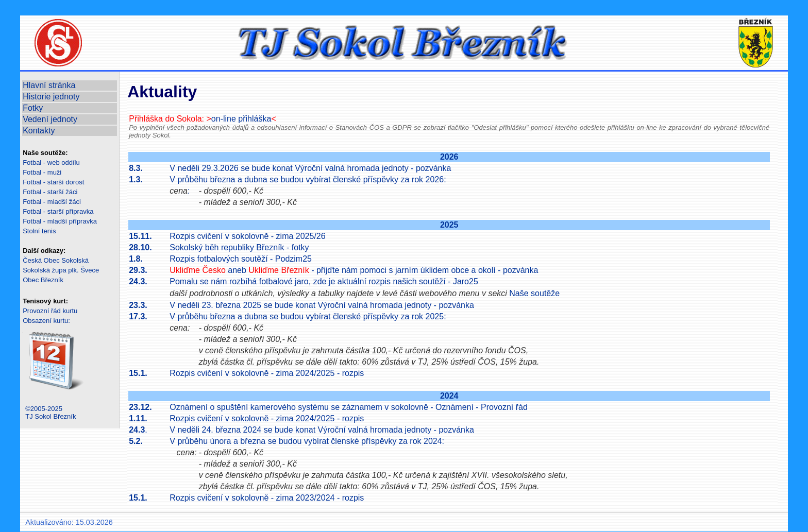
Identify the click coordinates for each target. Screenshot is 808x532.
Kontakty (39, 131)
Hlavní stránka (49, 85)
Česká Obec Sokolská (56, 260)
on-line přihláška (241, 119)
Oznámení (454, 407)
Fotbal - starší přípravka (58, 211)
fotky (300, 247)
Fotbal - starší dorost (53, 182)
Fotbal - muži (42, 172)
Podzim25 (293, 259)
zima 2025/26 (301, 236)
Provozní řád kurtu (50, 311)
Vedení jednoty (50, 119)
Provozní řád (504, 407)
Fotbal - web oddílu (51, 162)
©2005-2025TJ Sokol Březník (50, 413)
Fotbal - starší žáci (50, 192)
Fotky (33, 108)
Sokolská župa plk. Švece (61, 270)
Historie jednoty (51, 97)
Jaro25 (466, 281)
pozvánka (434, 168)
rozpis (353, 373)
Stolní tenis (39, 231)
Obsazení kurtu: (46, 321)
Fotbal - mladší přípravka (60, 221)
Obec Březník (43, 280)
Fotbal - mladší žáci (52, 202)
